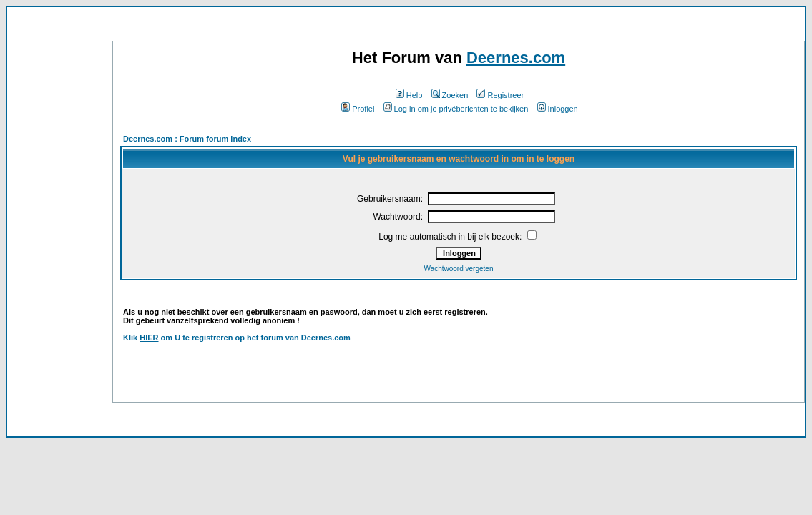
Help (409, 95)
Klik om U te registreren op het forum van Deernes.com (237, 338)
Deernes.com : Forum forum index (187, 139)
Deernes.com (516, 58)
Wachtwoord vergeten (459, 269)
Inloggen (558, 109)
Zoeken (450, 95)
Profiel (358, 109)
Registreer (500, 95)
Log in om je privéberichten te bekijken (456, 109)
